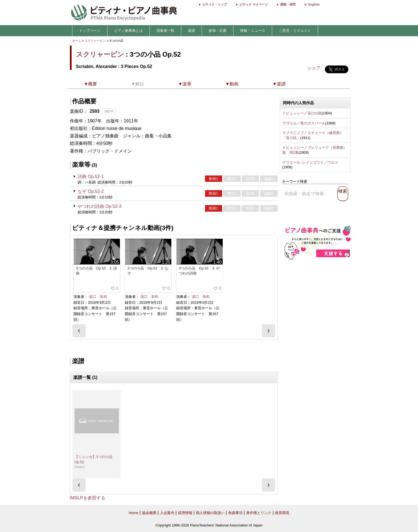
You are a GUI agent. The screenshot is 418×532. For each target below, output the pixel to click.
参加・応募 (218, 31)
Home (134, 513)
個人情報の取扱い (210, 513)
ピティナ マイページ (254, 4)
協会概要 (149, 513)
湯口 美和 (98, 297)
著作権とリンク (259, 513)
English (314, 4)
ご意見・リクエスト (295, 31)
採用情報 (185, 513)
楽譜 (191, 31)
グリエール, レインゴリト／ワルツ (310, 162)
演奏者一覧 (165, 31)
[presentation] (79, 331)
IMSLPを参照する (88, 498)
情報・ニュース (253, 31)
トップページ (90, 31)
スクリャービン (95, 41)
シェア (314, 68)
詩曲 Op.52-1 (91, 176)
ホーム (77, 41)
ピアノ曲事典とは (128, 31)
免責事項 (235, 513)
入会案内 (167, 513)
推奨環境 (282, 513)
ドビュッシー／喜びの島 (302, 113)
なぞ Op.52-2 (91, 191)
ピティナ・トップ (215, 4)
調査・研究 (288, 4)
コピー (109, 111)
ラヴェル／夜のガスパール (304, 123)
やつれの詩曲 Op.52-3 (99, 206)
